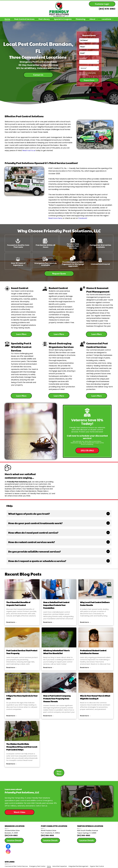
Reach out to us (29, 150)
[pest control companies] (22, 683)
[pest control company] (59, 683)
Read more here (55, 218)
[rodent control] (96, 637)
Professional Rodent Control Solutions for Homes (93, 652)
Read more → (12, 622)
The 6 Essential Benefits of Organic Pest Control (18, 604)
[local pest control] (22, 731)
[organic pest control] (22, 589)
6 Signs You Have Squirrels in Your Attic (22, 697)
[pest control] (59, 637)
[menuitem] (7, 19)
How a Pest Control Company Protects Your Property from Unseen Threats (57, 699)
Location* (83, 58)
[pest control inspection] (59, 589)
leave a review (21, 494)
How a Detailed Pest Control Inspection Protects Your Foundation (56, 605)
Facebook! (83, 218)
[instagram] (8, 852)
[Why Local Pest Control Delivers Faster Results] (96, 589)
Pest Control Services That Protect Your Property (22, 652)
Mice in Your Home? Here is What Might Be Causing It (95, 697)
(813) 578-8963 (107, 9)
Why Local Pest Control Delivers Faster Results (95, 604)
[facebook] (8, 847)
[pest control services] (22, 637)
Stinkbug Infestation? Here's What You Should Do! (56, 652)
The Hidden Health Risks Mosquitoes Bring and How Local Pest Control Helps (22, 747)
